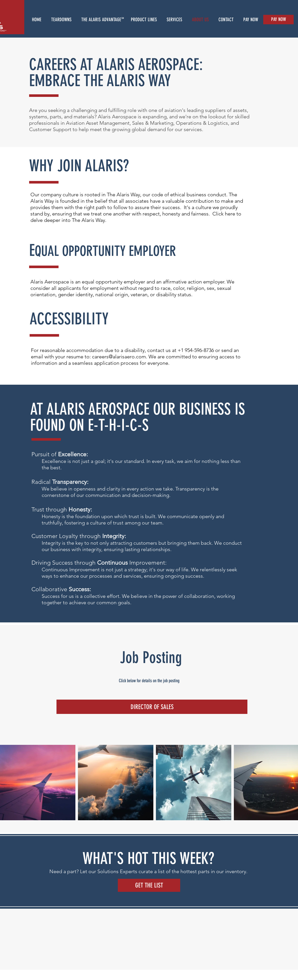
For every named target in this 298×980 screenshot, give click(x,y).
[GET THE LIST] (149, 885)
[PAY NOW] (278, 20)
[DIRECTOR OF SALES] (152, 707)
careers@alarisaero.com (119, 357)
